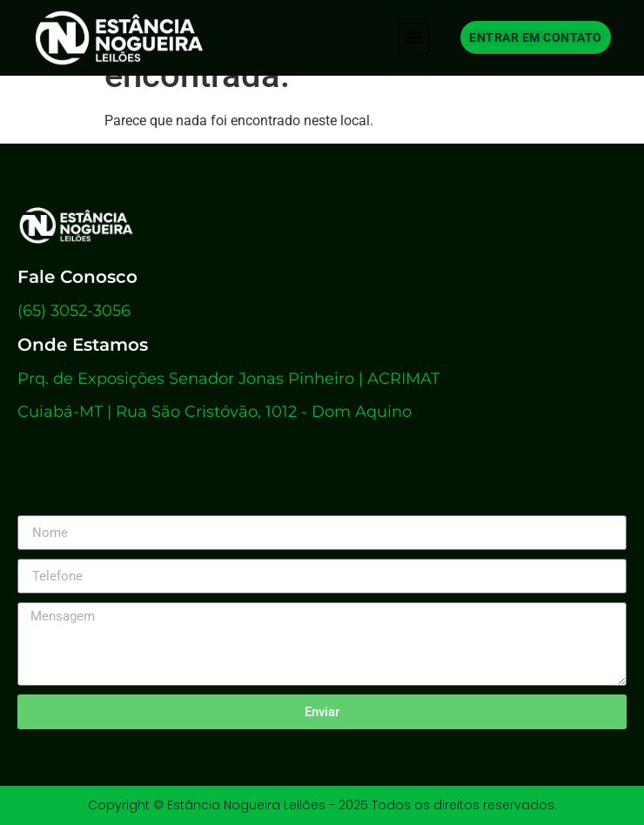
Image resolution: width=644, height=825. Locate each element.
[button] (414, 38)
